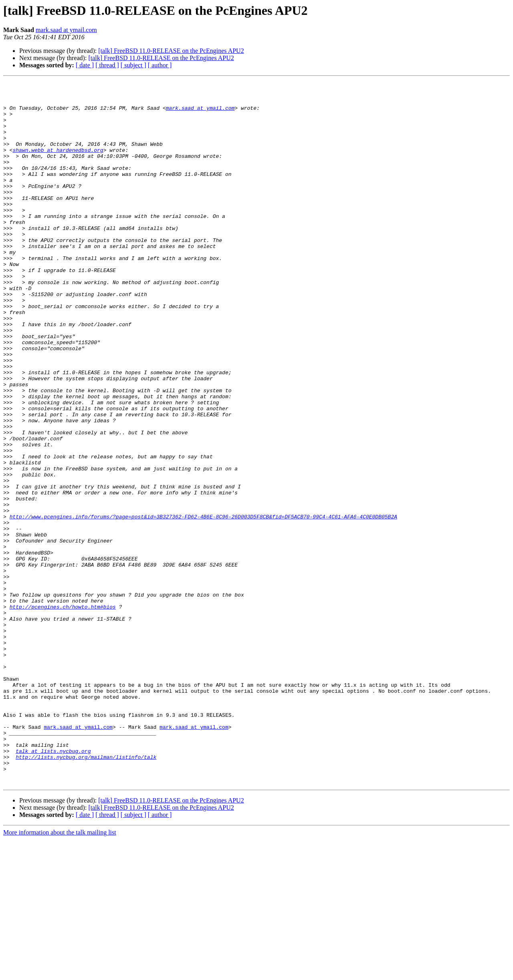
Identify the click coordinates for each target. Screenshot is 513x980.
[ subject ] (133, 65)
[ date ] (85, 65)
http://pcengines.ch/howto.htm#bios (63, 712)
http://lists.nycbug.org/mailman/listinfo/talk (86, 893)
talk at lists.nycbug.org (53, 885)
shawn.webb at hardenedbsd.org (58, 164)
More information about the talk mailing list (60, 973)
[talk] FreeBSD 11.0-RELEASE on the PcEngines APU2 (171, 51)
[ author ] (160, 65)
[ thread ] (107, 65)
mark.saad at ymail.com (66, 30)
